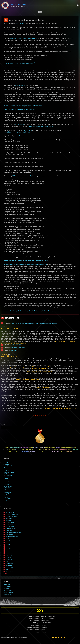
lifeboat (43, 311)
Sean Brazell (9, 555)
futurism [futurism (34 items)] (17, 450)
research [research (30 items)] (37, 452)
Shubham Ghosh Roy (11, 516)
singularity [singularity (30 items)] (42, 452)
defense (26, 311)
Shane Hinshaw (10, 549)
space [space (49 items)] (46, 452)
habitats (40, 311)
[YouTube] (63, 638)
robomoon (4, 354)
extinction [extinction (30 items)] (10, 450)
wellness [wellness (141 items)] (69, 452)
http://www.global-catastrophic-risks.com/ (40, 372)
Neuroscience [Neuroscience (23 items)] (13, 452)
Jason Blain (9, 565)
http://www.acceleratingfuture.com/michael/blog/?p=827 (61, 409)
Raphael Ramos (10, 551)
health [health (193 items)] (23, 450)
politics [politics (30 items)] (16, 452)
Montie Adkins (10, 567)
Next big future (19, 23)
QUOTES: (43, 632)
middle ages (20, 136)
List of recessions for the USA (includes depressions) (19, 63)
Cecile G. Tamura (10, 541)
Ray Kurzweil (7, 469)
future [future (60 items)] (14, 450)
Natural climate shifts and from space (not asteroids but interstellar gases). (26, 261)
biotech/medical (17, 311)
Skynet (5, 474)
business (22, 311)
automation (7, 488)
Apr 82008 (6, 20)
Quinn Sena (9, 518)
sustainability (57, 311)
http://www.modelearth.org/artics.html (27, 380)
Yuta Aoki (8, 543)
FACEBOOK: (30, 616)
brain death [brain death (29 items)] (62, 448)
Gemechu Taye (10, 527)
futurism (36, 311)
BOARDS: (43, 623)
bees (5, 489)
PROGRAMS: (43, 628)
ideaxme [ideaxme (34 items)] (38, 450)
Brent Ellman (9, 559)
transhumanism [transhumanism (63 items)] (63, 452)
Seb (7, 561)
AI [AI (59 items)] (9, 448)
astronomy (6, 485)
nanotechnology (48, 311)
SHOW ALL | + (6, 573)
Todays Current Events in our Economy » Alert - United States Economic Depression (35, 323)
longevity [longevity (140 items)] (75, 450)
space (53, 311)
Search (77, 428)
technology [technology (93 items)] (55, 452)
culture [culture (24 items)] (73, 448)
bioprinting (6, 497)
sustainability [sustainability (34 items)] (50, 452)
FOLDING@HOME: (31, 628)
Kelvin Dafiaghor (10, 529)
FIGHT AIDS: (32, 625)
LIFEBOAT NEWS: (44, 616)
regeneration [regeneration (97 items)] (32, 452)
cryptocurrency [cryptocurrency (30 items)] (70, 448)
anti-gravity (6, 480)
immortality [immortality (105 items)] (43, 450)
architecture (7, 482)
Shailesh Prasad (10, 523)
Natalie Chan (9, 553)
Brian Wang (10, 311)
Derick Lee (8, 545)
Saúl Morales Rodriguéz (12, 514)
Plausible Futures (8, 592)
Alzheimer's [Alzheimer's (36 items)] (12, 448)
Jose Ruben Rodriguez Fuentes (14, 533)
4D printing (6, 464)
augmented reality (8, 486)
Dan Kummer (9, 535)
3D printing (6, 463)
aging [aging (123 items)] (6, 448)
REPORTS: (43, 625)
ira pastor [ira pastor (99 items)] (56, 450)
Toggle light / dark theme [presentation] (78, 5)
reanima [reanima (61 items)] (20, 452)
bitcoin (5, 500)
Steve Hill (8, 557)
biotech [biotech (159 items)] (42, 447)
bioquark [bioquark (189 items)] (36, 447)
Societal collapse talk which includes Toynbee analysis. (20, 110)
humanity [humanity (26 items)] (34, 450)
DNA (5, 467)
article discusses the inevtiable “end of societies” (23, 39)
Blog (40, 12)
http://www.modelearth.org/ (39, 368)
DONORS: (35, 623)
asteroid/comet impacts (10, 483)
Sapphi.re (25, 638)
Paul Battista (9, 525)
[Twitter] (57, 638)
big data (6, 491)
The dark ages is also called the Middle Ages (17, 132)
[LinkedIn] (60, 638)
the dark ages (28, 130)
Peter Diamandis (8, 466)
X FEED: (31, 621)
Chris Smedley (10, 571)
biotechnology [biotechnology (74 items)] (49, 448)
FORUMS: (36, 632)
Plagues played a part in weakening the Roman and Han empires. (23, 106)
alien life (6, 478)
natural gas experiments (18, 348)
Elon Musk (6, 471)
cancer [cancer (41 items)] (66, 448)
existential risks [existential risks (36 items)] (5, 450)
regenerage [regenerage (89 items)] (25, 452)
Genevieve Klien (10, 512)
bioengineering (7, 492)
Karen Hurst (9, 531)
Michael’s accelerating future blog (22, 176)
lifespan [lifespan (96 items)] (70, 450)
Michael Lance (10, 563)
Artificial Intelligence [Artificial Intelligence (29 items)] (24, 448)
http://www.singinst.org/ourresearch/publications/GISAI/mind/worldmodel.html (25, 367)
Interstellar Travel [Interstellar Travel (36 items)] (50, 450)
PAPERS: (43, 630)
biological (6, 494)
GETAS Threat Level (40, 611)
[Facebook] (54, 638)
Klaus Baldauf (9, 539)
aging (5, 477)
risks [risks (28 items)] (40, 452)
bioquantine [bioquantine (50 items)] (30, 448)
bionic (5, 496)
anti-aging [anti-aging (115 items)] (17, 448)
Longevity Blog (7, 586)
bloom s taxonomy (16, 345)
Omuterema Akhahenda (12, 537)
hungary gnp (15, 351)
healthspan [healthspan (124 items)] (29, 450)
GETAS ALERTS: (44, 619)
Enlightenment (19, 125)
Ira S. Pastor (9, 569)
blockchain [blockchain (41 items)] (58, 448)
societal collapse (20, 85)
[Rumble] (66, 638)
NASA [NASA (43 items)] (10, 452)
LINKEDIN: (31, 619)
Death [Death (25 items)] (75, 448)
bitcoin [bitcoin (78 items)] (54, 448)
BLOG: (42, 621)
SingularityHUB (8, 594)
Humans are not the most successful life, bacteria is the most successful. (25, 265)
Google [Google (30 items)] (20, 450)
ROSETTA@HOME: (30, 630)
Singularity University (9, 472)
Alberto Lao (9, 547)
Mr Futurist (6, 588)
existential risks (31, 311)
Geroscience (7, 585)
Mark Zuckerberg (8, 475)
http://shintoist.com (43, 388)
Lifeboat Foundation (11, 638)
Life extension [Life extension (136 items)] (63, 450)
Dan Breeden (9, 521)
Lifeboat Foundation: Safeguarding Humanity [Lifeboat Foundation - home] (36, 5)
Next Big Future (8, 590)
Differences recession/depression (14, 67)
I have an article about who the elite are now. (41, 126)
